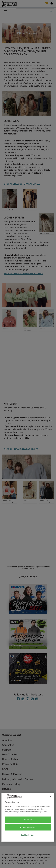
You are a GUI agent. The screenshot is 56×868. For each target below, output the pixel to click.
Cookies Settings (28, 835)
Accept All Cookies (28, 827)
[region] (28, 817)
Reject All (28, 820)
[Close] (50, 796)
